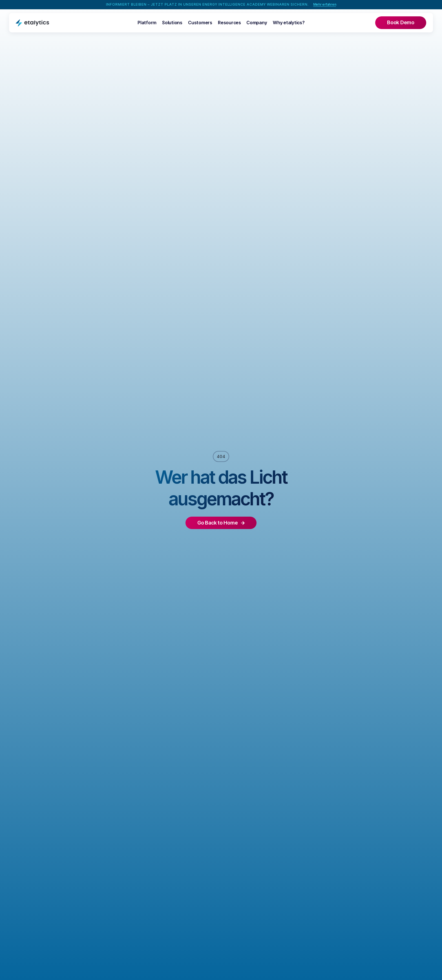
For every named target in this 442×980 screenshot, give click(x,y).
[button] (147, 23)
